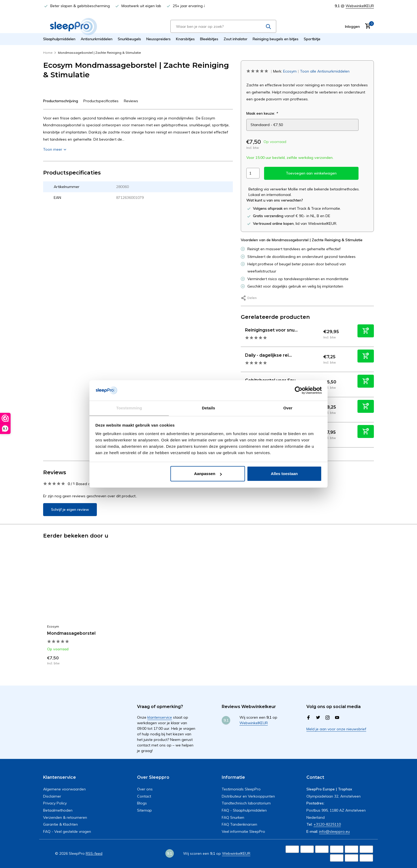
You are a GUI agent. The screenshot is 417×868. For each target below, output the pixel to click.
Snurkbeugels (129, 39)
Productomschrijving (61, 101)
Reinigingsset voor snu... (271, 330)
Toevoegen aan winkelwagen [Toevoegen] (311, 173)
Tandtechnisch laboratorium (246, 803)
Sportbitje (312, 39)
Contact (144, 796)
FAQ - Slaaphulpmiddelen (244, 810)
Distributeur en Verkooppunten (248, 796)
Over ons (145, 789)
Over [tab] (288, 408)
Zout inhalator (235, 39)
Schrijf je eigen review (70, 509)
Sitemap (144, 810)
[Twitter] (318, 718)
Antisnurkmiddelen (97, 39)
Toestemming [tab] (129, 408)
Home (50, 53)
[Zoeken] (223, 26)
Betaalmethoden (58, 810)
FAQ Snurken (233, 817)
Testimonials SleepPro (241, 789)
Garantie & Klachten (60, 824)
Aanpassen (208, 474)
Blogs (142, 803)
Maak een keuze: (262, 113)
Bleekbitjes (209, 39)
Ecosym (290, 71)
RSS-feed (94, 853)
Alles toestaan (284, 474)
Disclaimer (52, 796)
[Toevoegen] (366, 331)
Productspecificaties (101, 101)
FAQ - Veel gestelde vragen (67, 831)
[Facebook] (309, 718)
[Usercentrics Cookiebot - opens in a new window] (299, 390)
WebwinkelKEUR (360, 6)
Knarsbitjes (185, 39)
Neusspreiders (158, 39)
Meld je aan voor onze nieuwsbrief (336, 729)
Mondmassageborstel (71, 633)
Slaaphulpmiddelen (59, 39)
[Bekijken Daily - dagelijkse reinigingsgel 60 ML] (241, 359)
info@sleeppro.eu (334, 831)
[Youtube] (337, 718)
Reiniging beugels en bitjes (276, 39)
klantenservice (160, 717)
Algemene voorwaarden (64, 789)
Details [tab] (208, 408)
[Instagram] (328, 718)
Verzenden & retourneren (65, 817)
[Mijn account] (352, 26)
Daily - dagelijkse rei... (268, 355)
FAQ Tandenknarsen (239, 824)
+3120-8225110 (327, 824)
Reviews (131, 101)
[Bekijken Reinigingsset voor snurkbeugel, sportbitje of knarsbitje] (241, 334)
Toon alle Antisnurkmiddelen (325, 71)
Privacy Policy (55, 803)
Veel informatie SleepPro (243, 831)
